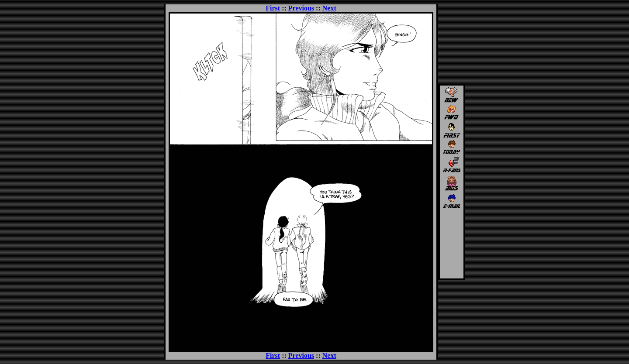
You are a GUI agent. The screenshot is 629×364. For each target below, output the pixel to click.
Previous (301, 8)
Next (329, 8)
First (273, 8)
